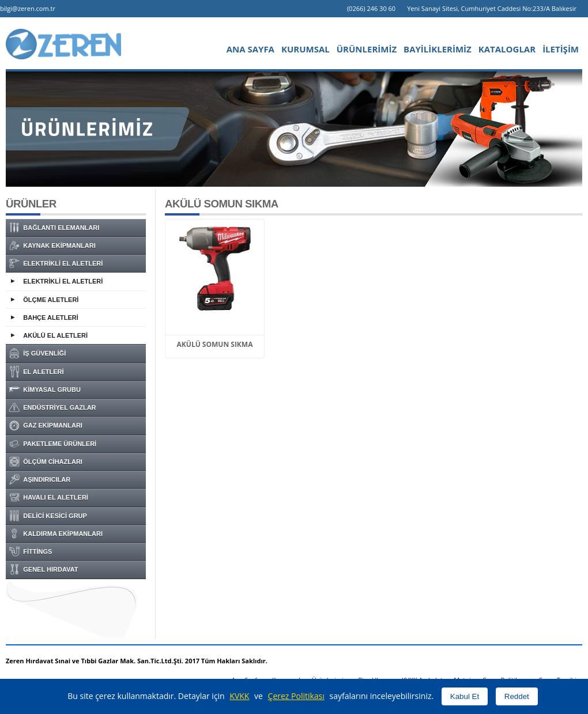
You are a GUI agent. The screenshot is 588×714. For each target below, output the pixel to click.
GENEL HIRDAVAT (43, 569)
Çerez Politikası (296, 696)
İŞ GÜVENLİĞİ (37, 353)
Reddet (517, 696)
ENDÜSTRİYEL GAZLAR (52, 407)
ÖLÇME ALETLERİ (51, 300)
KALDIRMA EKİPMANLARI (56, 534)
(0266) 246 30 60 (371, 8)
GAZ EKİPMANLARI (46, 425)
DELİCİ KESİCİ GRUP (48, 516)
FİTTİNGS (30, 551)
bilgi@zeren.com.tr (28, 8)
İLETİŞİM (561, 49)
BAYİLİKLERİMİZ (438, 49)
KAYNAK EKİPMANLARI (52, 245)
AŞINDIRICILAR (39, 479)
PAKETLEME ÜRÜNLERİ (52, 444)
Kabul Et (465, 696)
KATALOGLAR (507, 49)
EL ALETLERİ (36, 372)
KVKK (239, 696)
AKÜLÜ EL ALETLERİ (55, 335)
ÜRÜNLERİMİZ (367, 49)
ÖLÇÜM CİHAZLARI (46, 462)
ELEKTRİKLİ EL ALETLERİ (56, 263)
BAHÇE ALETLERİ (51, 318)
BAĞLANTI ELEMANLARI (54, 228)
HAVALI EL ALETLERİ (48, 497)
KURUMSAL (306, 49)
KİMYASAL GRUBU (45, 390)
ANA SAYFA (250, 49)
